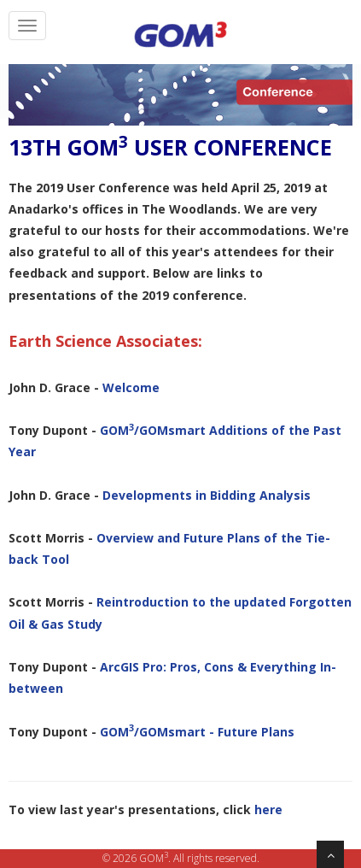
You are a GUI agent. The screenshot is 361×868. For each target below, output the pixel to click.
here (268, 809)
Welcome (131, 387)
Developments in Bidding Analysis (207, 495)
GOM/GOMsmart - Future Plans (197, 732)
